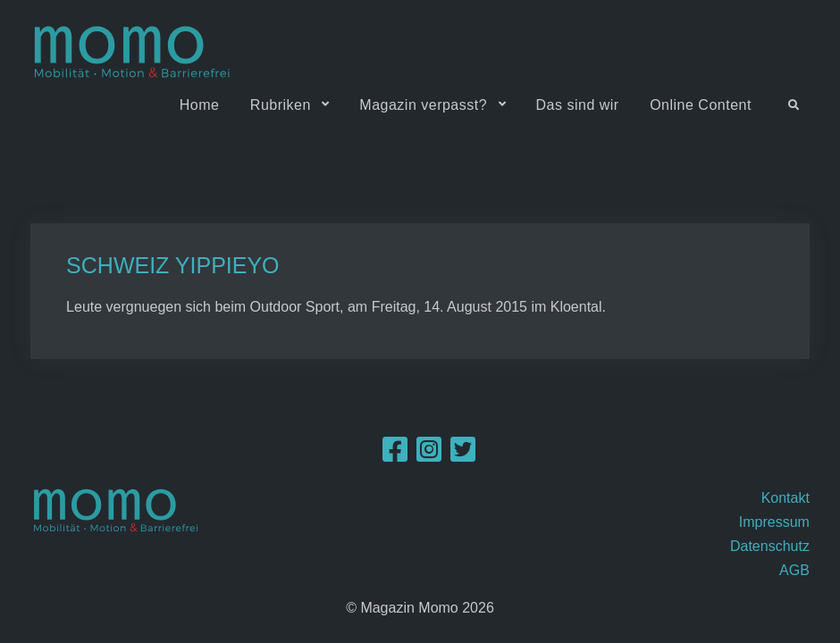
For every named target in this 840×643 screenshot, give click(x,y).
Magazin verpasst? (423, 105)
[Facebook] (395, 455)
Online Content (701, 105)
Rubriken (281, 105)
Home (200, 105)
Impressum (774, 522)
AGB (794, 570)
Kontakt (785, 498)
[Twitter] (463, 455)
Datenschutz (770, 546)
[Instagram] (429, 455)
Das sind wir (578, 105)
